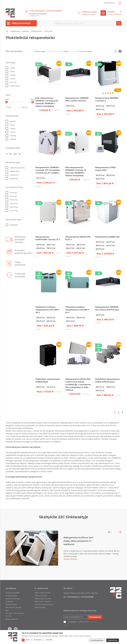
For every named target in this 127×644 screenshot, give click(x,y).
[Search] (119, 23)
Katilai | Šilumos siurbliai (42, 593)
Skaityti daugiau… (71, 559)
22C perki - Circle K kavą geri (15, 613)
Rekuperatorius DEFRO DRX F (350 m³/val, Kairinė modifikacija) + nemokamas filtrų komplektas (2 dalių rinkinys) (78, 385)
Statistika (47, 640)
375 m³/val (40, 178)
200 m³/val (70, 106)
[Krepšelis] (114, 13)
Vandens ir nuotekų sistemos (44, 605)
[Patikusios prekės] (87, 13)
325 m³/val (111, 242)
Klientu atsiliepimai (12, 619)
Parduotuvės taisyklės (13, 593)
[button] (120, 532)
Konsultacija (9, 602)
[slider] (6, 102)
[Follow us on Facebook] (10, 629)
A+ (11, 154)
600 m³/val (100, 109)
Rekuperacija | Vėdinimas (20, 31)
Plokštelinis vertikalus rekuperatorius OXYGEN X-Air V (48, 310)
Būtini (26, 640)
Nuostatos (36, 640)
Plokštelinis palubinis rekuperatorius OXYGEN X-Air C (77, 310)
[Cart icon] (103, 13)
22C (7, 31)
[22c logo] (10, 13)
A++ (15, 154)
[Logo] (13, 637)
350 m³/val (100, 106)
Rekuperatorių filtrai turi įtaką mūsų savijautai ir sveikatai (78, 541)
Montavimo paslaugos (13, 599)
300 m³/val (111, 175)
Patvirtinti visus (113, 640)
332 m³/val (51, 387)
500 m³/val (70, 248)
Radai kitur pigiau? (11, 605)
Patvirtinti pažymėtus (97, 640)
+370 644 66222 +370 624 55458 (45, 11)
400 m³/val (100, 179)
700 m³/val (51, 248)
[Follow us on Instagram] (16, 629)
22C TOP (8, 616)
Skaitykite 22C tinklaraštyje (64, 517)
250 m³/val (100, 175)
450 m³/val (111, 106)
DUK (7, 610)
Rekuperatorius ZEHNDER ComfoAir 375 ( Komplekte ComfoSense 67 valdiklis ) (48, 170)
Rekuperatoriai (37, 31)
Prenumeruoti (95, 617)
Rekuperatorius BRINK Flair (107, 237)
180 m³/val (70, 318)
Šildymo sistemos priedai (43, 599)
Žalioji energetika (40, 607)
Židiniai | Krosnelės (41, 596)
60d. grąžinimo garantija (13, 607)
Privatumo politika (11, 596)
